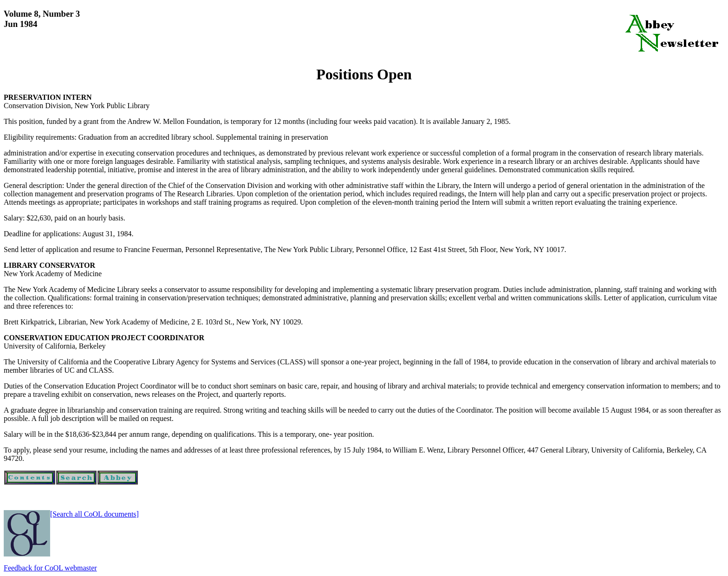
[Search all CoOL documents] (94, 514)
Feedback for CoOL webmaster (50, 568)
